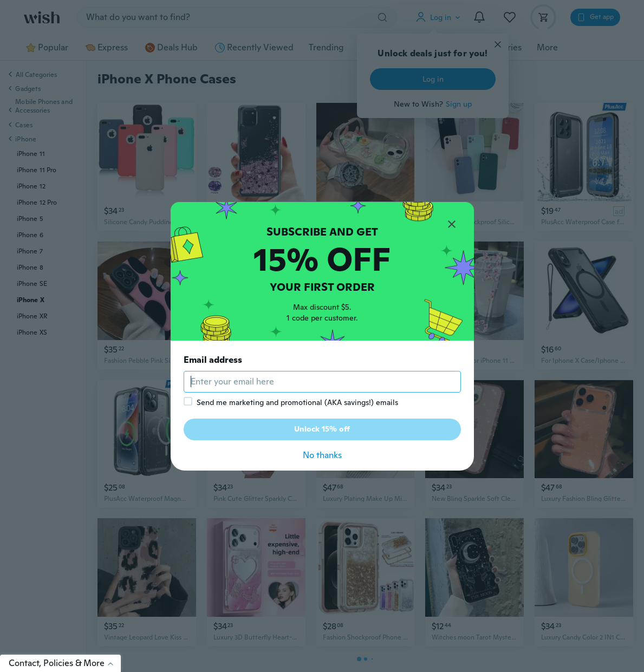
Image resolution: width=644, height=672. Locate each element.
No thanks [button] (322, 455)
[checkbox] (188, 401)
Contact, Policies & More (65, 663)
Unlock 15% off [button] (322, 429)
